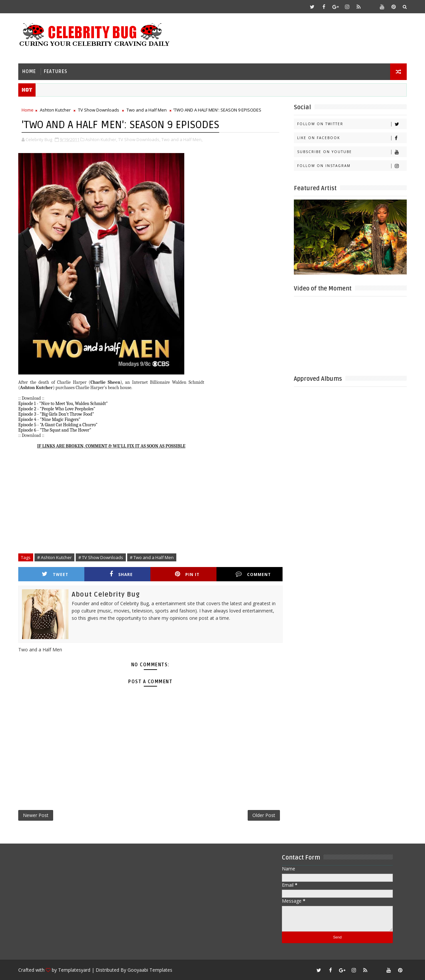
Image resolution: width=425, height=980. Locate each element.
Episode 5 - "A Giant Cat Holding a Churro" (58, 425)
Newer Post (36, 815)
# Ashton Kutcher (54, 557)
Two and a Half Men (147, 110)
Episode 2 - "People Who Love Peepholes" (57, 409)
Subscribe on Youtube (352, 152)
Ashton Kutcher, (101, 139)
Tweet (55, 574)
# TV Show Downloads (101, 557)
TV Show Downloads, (139, 139)
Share (121, 574)
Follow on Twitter (352, 124)
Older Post (264, 815)
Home (29, 72)
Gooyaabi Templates (150, 970)
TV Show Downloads (99, 110)
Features (56, 72)
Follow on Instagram (352, 166)
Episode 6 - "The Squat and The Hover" (55, 430)
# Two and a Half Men (152, 557)
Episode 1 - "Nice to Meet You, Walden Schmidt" (63, 404)
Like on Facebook (352, 138)
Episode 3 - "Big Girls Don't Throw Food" (56, 414)
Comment (253, 574)
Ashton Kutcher (55, 110)
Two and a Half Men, (182, 139)
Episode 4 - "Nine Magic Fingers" (49, 419)
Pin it (187, 574)
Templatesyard (74, 970)
